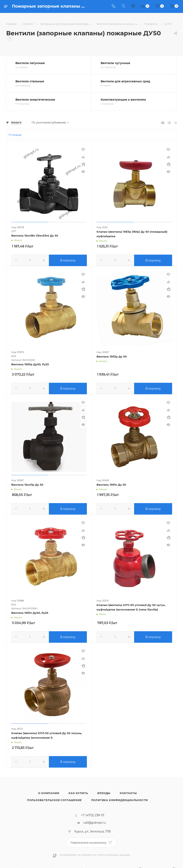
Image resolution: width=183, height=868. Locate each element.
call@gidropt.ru (95, 821)
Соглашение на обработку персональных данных (95, 853)
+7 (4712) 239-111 (93, 813)
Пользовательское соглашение (54, 798)
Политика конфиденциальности (120, 798)
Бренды (104, 791)
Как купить (78, 791)
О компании (49, 791)
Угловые (15, 135)
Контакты (128, 791)
